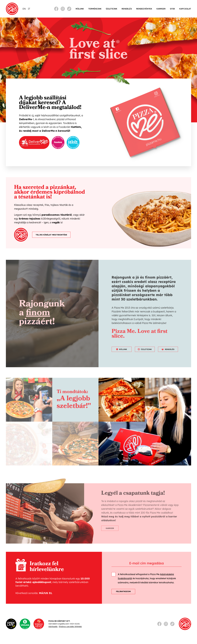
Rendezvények (144, 9)
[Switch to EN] (24, 9)
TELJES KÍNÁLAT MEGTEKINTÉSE (51, 235)
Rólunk (80, 9)
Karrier (161, 9)
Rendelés (127, 9)
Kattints (76, 127)
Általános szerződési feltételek (70, 627)
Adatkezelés (53, 627)
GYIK (172, 9)
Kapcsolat (185, 9)
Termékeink (95, 9)
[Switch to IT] (29, 9)
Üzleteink (112, 9)
